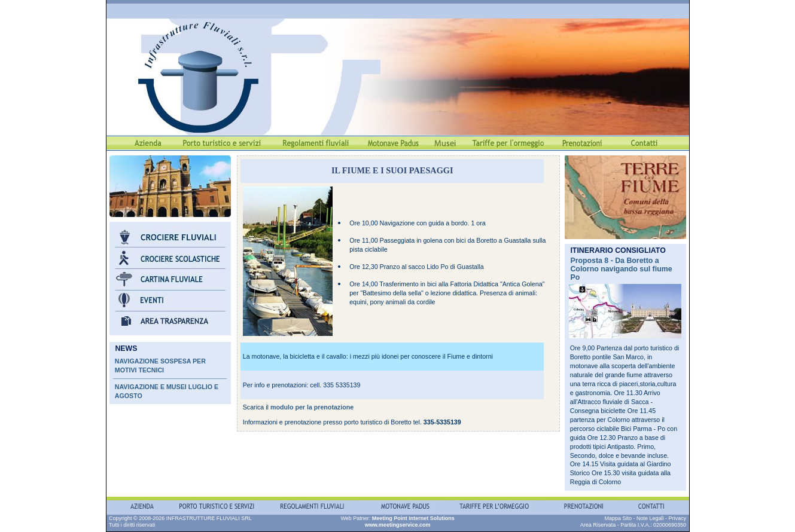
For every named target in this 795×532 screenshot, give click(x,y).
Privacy (677, 518)
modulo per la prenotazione (312, 407)
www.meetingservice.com (398, 525)
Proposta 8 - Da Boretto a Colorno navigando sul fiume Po (621, 269)
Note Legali (650, 518)
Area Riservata (598, 525)
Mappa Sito (618, 518)
